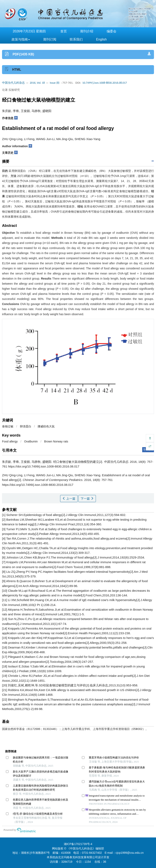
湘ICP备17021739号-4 (78, 844)
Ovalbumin (31, 441)
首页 (64, 31)
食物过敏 (8, 426)
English (101, 39)
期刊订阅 (50, 39)
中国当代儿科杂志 (13, 83)
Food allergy (10, 441)
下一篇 (87, 499)
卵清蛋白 (26, 426)
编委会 (112, 31)
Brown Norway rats (56, 441)
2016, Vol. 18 (37, 83)
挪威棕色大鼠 (46, 426)
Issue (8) (55, 83)
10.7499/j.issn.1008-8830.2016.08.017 (105, 83)
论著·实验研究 (11, 90)
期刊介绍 (87, 31)
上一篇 (69, 499)
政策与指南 (21, 39)
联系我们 (76, 39)
